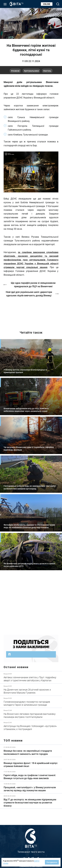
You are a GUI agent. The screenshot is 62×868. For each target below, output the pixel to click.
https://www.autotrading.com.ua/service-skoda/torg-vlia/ (31, 605)
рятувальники (32, 71)
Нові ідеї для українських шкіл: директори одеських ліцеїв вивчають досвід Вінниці (29, 294)
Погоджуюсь (52, 862)
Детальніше (31, 677)
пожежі (16, 71)
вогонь (48, 71)
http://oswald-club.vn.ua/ (31, 312)
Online (47, 4)
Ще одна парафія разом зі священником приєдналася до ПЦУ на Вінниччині (33, 285)
